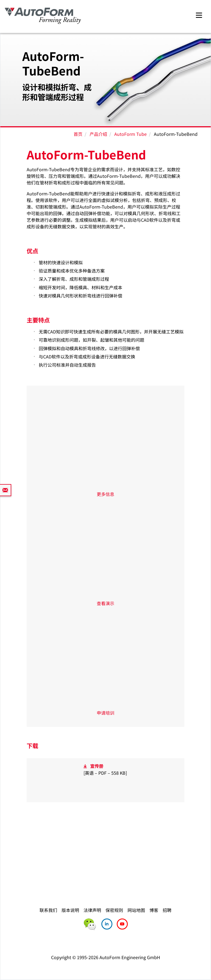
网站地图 (136, 910)
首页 (78, 134)
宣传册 (97, 766)
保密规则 (114, 910)
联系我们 (48, 910)
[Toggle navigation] (199, 14)
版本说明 (70, 910)
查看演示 (105, 603)
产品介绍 (98, 134)
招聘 (167, 910)
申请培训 (105, 713)
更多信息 (105, 494)
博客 (154, 910)
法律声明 (92, 910)
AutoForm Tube (131, 134)
